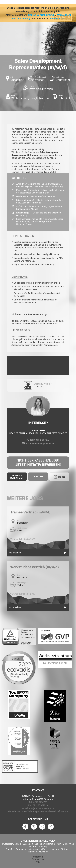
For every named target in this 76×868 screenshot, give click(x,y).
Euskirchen (40, 844)
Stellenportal (57, 19)
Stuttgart (65, 849)
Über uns (38, 477)
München (43, 852)
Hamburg (51, 844)
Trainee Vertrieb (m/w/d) (41, 15)
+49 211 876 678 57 (21, 330)
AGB (38, 862)
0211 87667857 (42, 440)
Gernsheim (21, 849)
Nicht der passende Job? (38, 463)
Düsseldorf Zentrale (12, 844)
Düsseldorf (28, 844)
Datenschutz (38, 859)
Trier (45, 849)
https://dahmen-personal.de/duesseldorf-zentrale (45, 811)
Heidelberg (54, 849)
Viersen (42, 846)
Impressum (38, 857)
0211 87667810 (40, 805)
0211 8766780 (40, 802)
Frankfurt (10, 849)
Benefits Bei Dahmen (17, 477)
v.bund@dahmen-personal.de (40, 444)
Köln (59, 844)
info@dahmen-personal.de (41, 808)
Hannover (33, 852)
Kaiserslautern (35, 849)
